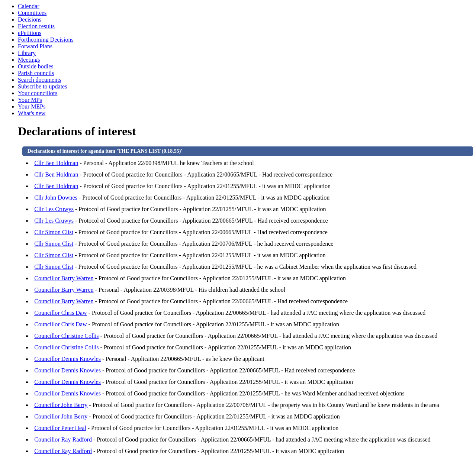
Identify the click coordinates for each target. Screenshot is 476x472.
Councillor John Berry (61, 405)
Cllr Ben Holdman (56, 163)
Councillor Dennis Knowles (67, 359)
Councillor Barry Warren (64, 278)
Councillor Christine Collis (66, 336)
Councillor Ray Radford (63, 439)
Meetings (29, 60)
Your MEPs (32, 106)
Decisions (30, 20)
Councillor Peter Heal (60, 428)
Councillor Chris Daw (60, 313)
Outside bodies (36, 66)
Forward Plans (35, 46)
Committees (32, 13)
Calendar (29, 6)
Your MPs (30, 100)
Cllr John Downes (56, 198)
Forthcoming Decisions (46, 40)
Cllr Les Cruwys (54, 209)
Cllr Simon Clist (54, 232)
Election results (36, 26)
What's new (32, 113)
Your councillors (38, 93)
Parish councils (36, 73)
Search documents (40, 80)
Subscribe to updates (42, 86)
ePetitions (30, 33)
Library (27, 53)
